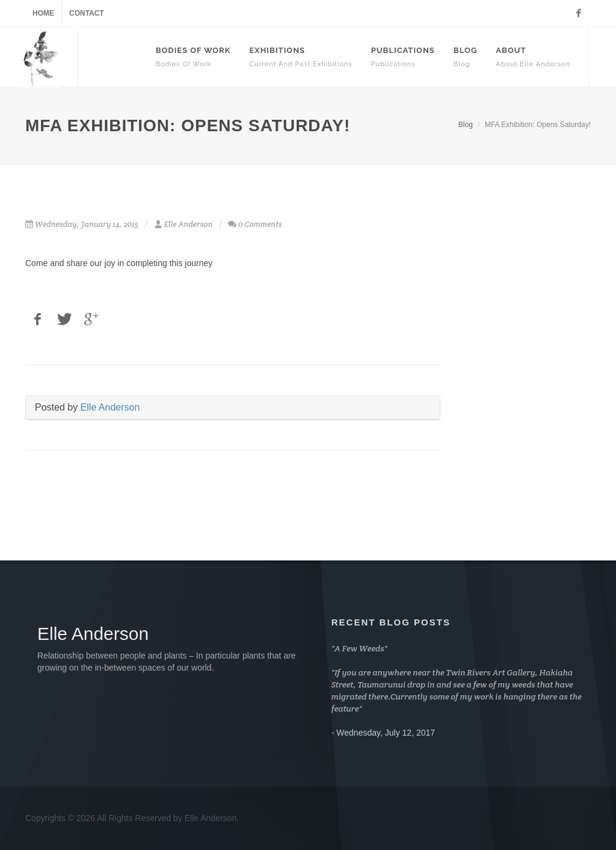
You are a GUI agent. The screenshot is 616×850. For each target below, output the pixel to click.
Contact (87, 13)
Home (43, 13)
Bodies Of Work (193, 57)
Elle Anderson (110, 407)
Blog (465, 57)
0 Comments (260, 224)
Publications (403, 57)
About (533, 57)
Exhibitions (300, 57)
